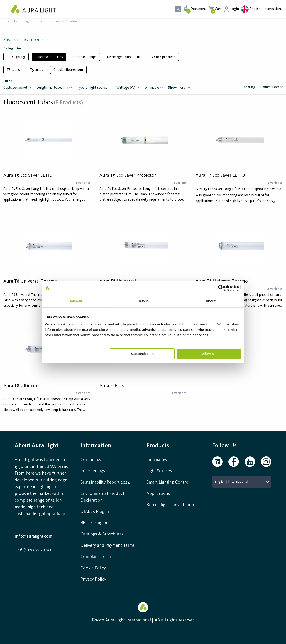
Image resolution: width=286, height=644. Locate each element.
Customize (143, 354)
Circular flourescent (68, 70)
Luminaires (157, 460)
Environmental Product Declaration (102, 497)
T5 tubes (37, 70)
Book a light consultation (170, 505)
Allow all (209, 354)
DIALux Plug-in (95, 512)
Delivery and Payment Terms (108, 546)
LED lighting (16, 57)
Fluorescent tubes (49, 57)
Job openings (93, 471)
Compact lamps (85, 57)
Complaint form (96, 557)
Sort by (249, 87)
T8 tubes (13, 70)
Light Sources (159, 471)
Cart (218, 9)
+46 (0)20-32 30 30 (33, 550)
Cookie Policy (93, 568)
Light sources (34, 22)
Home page (13, 22)
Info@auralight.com (33, 537)
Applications (158, 494)
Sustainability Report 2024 (105, 482)
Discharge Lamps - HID (124, 57)
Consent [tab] (75, 301)
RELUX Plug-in (94, 523)
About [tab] (211, 301)
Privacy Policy (93, 579)
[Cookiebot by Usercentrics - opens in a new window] (221, 288)
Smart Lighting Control (168, 482)
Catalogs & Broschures (102, 534)
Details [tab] (143, 301)
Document (198, 9)
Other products (164, 57)
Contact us (91, 460)
